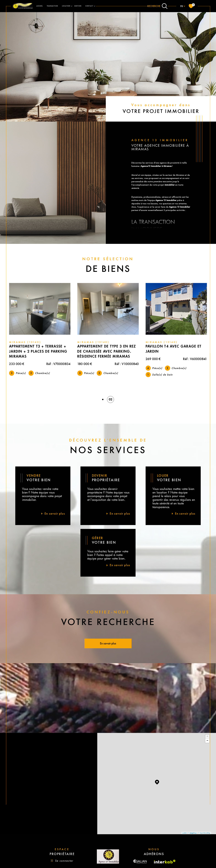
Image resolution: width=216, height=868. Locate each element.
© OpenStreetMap (204, 833)
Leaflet (184, 833)
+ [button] (207, 737)
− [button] (207, 741)
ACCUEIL (40, 6)
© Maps (192, 833)
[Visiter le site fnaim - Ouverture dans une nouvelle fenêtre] (140, 862)
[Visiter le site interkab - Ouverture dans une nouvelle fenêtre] (165, 862)
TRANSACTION (52, 6)
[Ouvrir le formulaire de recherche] (158, 6)
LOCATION (66, 6)
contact (89, 6)
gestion (78, 6)
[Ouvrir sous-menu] (72, 6)
